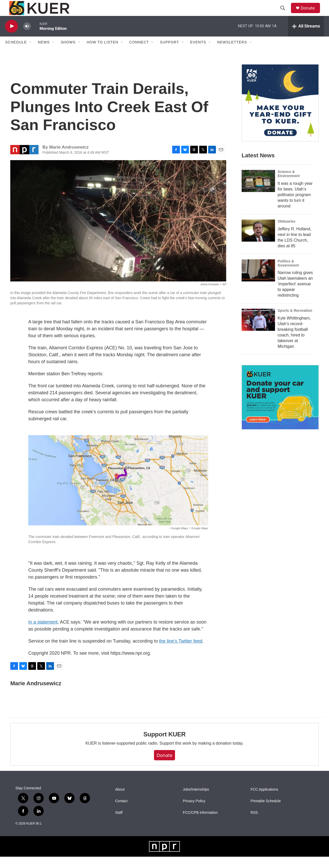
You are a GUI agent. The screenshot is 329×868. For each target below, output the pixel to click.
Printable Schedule (266, 812)
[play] (12, 37)
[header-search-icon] (285, 14)
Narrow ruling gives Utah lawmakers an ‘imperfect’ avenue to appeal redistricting (295, 295)
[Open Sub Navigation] (31, 53)
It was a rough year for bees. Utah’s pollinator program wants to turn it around (295, 206)
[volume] (27, 37)
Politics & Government (288, 274)
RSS (254, 824)
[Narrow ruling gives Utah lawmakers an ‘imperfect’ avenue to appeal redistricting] (258, 281)
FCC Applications (264, 801)
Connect (139, 53)
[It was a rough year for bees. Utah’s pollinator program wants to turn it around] (258, 192)
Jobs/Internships (196, 801)
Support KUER (164, 745)
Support (169, 53)
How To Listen (102, 53)
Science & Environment (289, 185)
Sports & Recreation (295, 322)
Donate (311, 13)
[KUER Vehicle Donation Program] (280, 409)
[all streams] (306, 37)
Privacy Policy (194, 812)
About (120, 801)
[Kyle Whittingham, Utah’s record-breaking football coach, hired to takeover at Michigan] (258, 331)
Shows (68, 53)
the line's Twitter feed (181, 652)
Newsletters (232, 53)
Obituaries (286, 232)
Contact (121, 812)
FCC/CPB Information (200, 824)
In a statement (43, 633)
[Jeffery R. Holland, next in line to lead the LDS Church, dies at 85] (258, 242)
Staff (119, 824)
